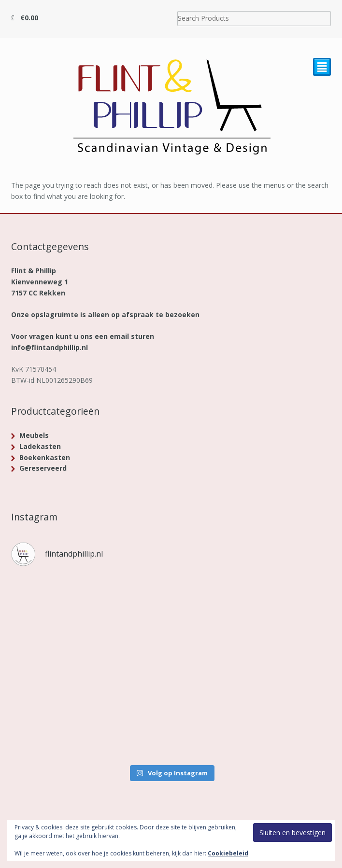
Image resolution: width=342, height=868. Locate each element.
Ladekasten (40, 446)
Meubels (34, 435)
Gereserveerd (43, 468)
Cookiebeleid (228, 853)
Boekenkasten (45, 457)
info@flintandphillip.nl (50, 347)
